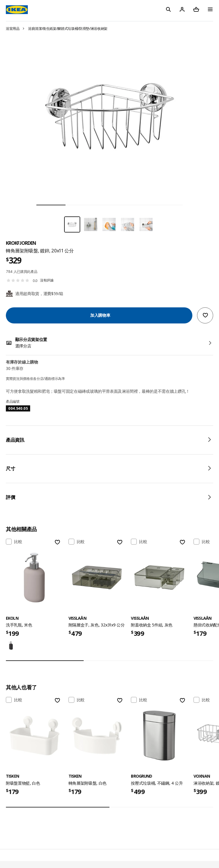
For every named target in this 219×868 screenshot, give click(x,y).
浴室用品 (13, 29)
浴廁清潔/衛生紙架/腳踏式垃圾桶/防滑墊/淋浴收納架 (68, 29)
